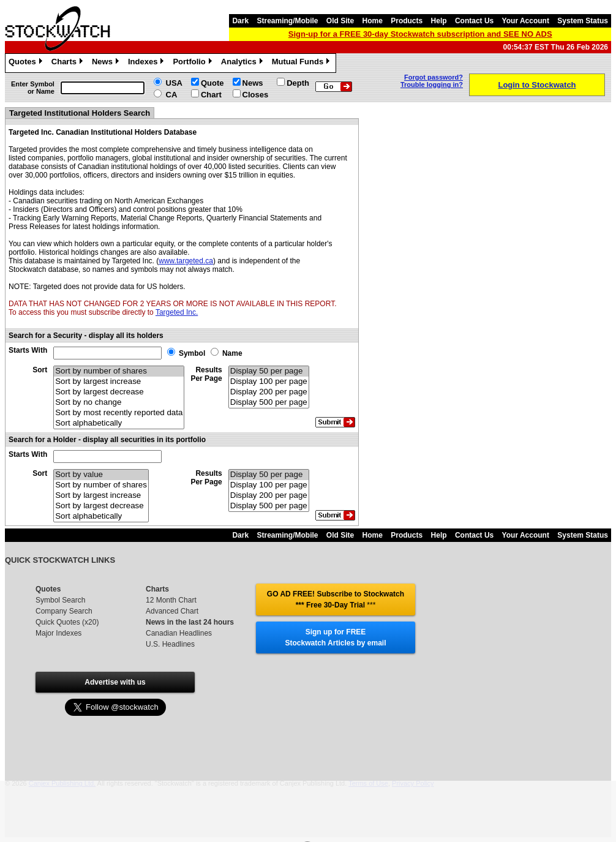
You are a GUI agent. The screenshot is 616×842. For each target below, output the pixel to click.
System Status (583, 21)
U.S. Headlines (170, 644)
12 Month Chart (171, 600)
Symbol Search (60, 600)
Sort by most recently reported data (119, 413)
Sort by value (101, 475)
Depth (298, 83)
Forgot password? (434, 77)
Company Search (64, 611)
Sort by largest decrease (119, 392)
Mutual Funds (302, 63)
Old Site (340, 21)
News (107, 63)
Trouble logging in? (432, 85)
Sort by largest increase (119, 382)
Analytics (243, 63)
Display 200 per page (269, 392)
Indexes (147, 63)
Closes (256, 95)
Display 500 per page (269, 403)
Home (373, 21)
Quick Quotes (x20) (67, 622)
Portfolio (193, 63)
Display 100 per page (269, 382)
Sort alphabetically (119, 423)
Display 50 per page (269, 371)
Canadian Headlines (179, 633)
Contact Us (474, 21)
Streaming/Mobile (287, 21)
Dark (240, 21)
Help (439, 21)
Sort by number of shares (119, 371)
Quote (212, 83)
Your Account (526, 21)
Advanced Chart (172, 611)
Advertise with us (115, 682)
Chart (211, 95)
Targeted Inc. (177, 312)
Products (407, 21)
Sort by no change (119, 403)
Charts (69, 63)
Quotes (27, 63)
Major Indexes (58, 633)
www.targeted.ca (186, 261)
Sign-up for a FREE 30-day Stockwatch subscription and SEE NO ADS (420, 34)
